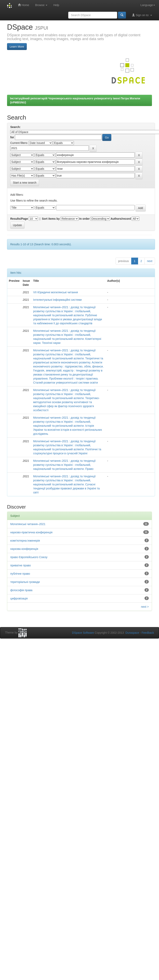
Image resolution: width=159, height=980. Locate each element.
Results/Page (19, 219)
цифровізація (19, 598)
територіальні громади (25, 582)
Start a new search (25, 183)
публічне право (20, 574)
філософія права (21, 590)
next (150, 261)
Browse (41, 5)
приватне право (21, 565)
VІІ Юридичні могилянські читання (56, 292)
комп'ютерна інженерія (25, 541)
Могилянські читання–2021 (28, 524)
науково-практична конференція (31, 532)
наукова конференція (24, 549)
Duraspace (132, 633)
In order (85, 219)
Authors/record (121, 219)
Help (56, 5)
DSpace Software (83, 633)
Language (148, 5)
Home (23, 5)
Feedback (148, 633)
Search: (15, 127)
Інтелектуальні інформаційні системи (57, 300)
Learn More (17, 47)
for (12, 137)
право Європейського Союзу (29, 557)
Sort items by (51, 219)
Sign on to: (142, 15)
